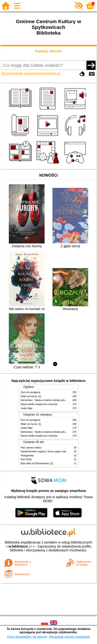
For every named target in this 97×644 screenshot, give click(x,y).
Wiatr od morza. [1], (31, 396)
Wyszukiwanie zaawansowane (25, 73)
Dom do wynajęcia (31, 392)
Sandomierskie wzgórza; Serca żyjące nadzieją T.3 (48, 451)
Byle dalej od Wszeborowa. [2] (37, 463)
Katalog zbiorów (48, 51)
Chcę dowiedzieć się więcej (27, 637)
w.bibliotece (20, 546)
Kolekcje (54, 73)
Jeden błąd (27, 408)
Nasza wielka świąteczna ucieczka (39, 404)
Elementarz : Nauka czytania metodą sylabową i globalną (51, 400)
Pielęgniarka (27, 456)
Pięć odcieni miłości (31, 448)
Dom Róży (26, 459)
